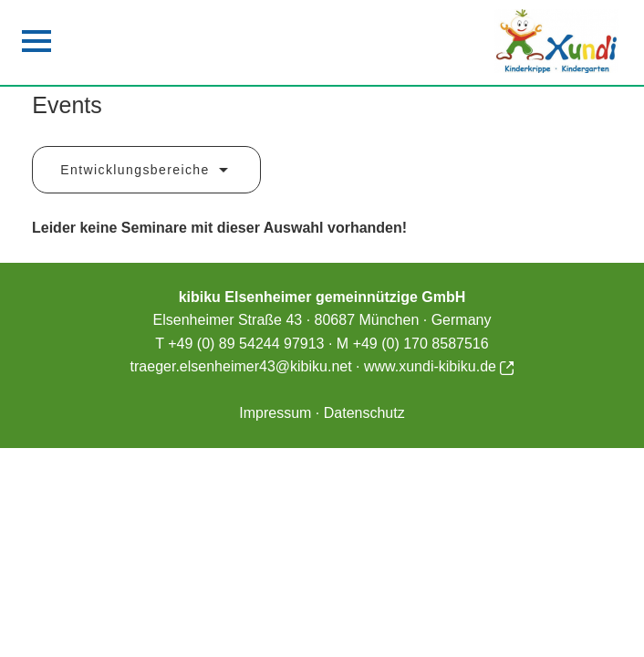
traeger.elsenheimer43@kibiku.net (241, 366)
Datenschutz (364, 413)
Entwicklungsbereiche (146, 171)
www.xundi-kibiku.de (439, 366)
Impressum (275, 413)
